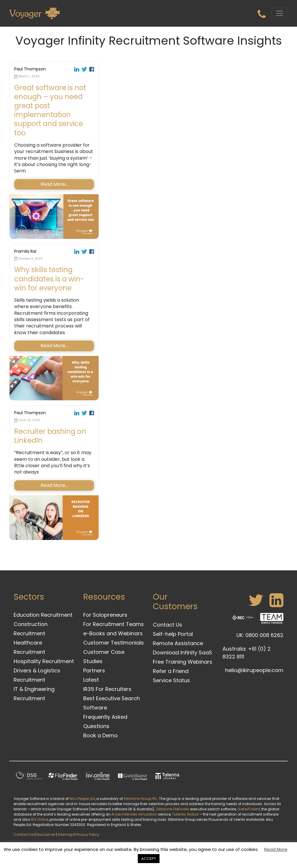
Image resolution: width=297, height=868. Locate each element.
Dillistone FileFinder (173, 809)
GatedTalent (249, 809)
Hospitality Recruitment (44, 661)
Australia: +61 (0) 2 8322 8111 (247, 653)
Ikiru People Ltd (82, 799)
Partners (94, 670)
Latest (91, 680)
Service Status (171, 680)
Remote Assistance (178, 643)
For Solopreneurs (105, 615)
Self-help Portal (173, 634)
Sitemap (65, 835)
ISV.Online (39, 819)
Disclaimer (46, 835)
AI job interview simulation (134, 814)
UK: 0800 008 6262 (260, 635)
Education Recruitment (43, 615)
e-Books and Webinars (113, 633)
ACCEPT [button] (149, 859)
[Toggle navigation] (280, 13)
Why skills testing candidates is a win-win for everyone (49, 279)
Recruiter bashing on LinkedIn (50, 436)
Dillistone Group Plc (141, 799)
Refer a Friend (171, 671)
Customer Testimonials (114, 643)
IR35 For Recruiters (107, 689)
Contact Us (167, 625)
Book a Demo (100, 735)
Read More (276, 849)
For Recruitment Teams (114, 624)
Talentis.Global (185, 814)
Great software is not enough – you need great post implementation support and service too (50, 110)
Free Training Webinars (183, 662)
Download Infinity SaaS (182, 653)
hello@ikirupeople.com (254, 670)
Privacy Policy (87, 835)
